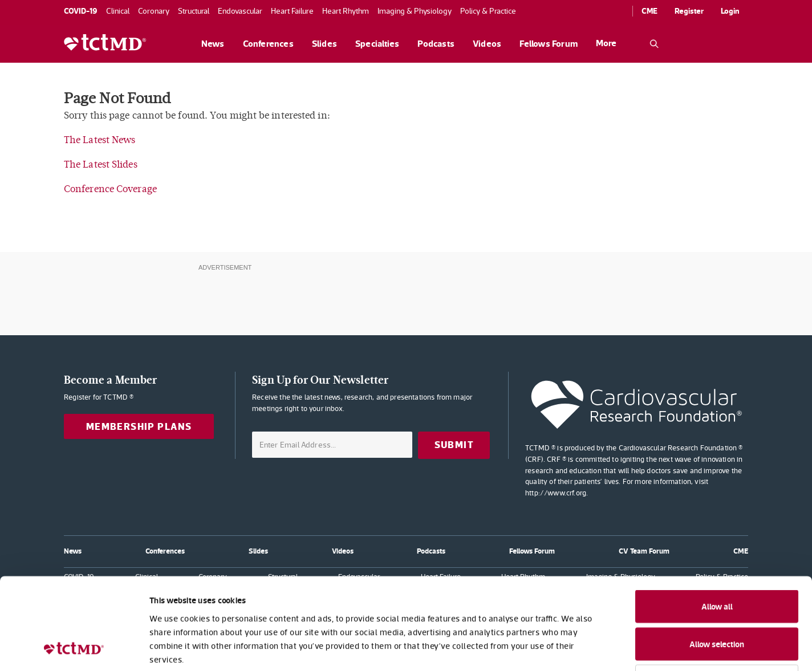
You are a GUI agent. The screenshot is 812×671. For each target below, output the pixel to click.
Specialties (377, 44)
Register (689, 11)
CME (649, 11)
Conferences (268, 44)
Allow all (717, 522)
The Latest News (100, 140)
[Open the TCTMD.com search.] (654, 44)
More (606, 43)
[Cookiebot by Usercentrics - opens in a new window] (74, 649)
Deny (717, 597)
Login (730, 11)
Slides (324, 44)
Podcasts (436, 44)
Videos (487, 44)
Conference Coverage (110, 189)
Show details (621, 648)
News (213, 44)
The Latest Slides (101, 164)
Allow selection (717, 560)
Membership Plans (139, 426)
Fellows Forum (549, 44)
